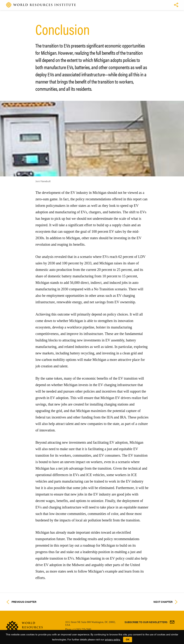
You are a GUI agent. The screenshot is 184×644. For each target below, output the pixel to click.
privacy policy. (113, 639)
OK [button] (128, 639)
